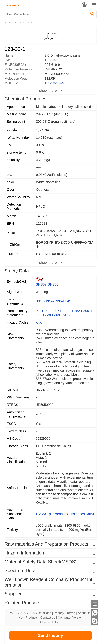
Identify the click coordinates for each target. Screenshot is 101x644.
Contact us (48, 617)
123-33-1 (31, 23)
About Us (84, 613)
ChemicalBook (8, 23)
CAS (24, 613)
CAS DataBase (41, 613)
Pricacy (59, 613)
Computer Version (70, 617)
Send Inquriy (50, 635)
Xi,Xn (39, 322)
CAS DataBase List (20, 23)
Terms (71, 613)
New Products (28, 617)
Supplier (13, 594)
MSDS (14, 613)
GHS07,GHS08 (47, 284)
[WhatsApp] (95, 613)
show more (48, 90)
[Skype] (95, 621)
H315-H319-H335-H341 (53, 301)
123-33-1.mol (54, 83)
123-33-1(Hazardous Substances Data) (65, 514)
